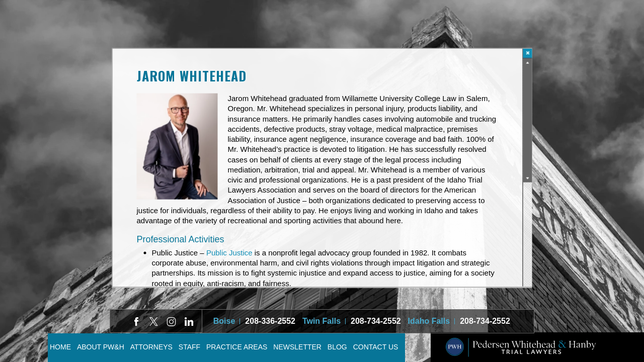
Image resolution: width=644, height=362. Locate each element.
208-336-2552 (270, 321)
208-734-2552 (376, 321)
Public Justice (229, 253)
